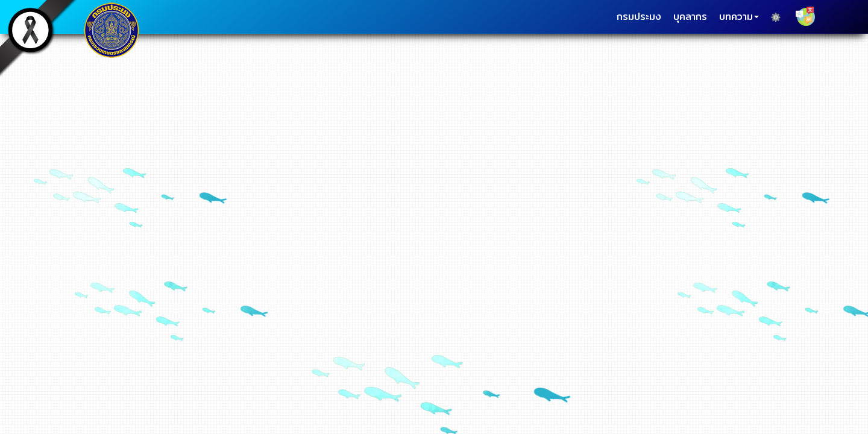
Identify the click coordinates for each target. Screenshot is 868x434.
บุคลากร (690, 17)
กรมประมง (639, 17)
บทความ (739, 17)
